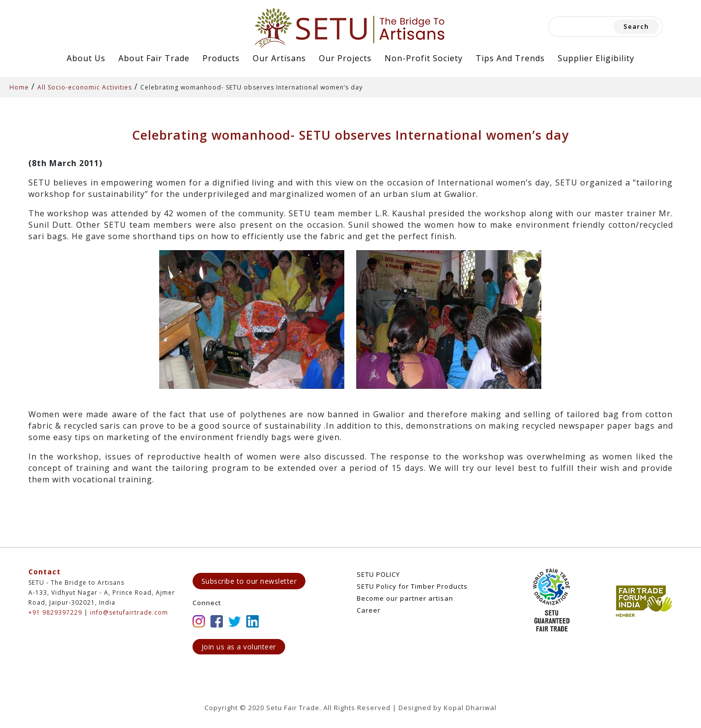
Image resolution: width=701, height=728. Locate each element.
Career (369, 610)
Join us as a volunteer (239, 647)
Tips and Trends (510, 58)
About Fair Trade (154, 58)
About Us (86, 58)
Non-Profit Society (424, 58)
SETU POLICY (378, 574)
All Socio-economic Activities (85, 87)
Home (19, 87)
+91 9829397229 (55, 612)
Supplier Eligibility (596, 58)
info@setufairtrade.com (129, 612)
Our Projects (345, 58)
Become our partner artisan (405, 598)
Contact (45, 572)
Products (221, 58)
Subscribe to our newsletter (249, 581)
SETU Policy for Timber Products (412, 586)
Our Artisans (279, 58)
